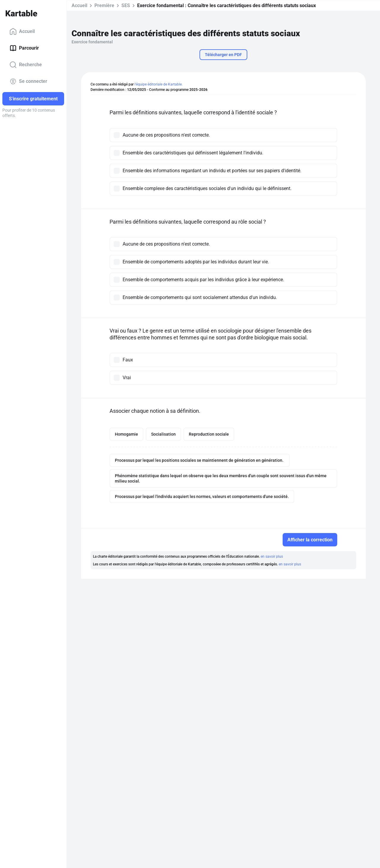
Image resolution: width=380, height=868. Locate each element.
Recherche (26, 65)
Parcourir (24, 48)
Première (104, 5)
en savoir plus (272, 556)
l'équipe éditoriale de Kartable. (159, 84)
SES (126, 5)
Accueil (22, 31)
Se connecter (28, 81)
